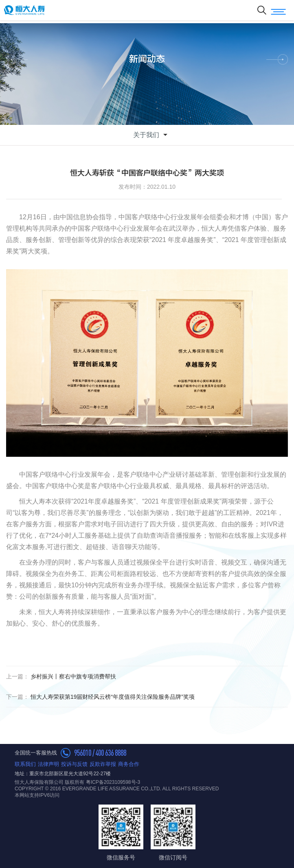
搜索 (262, 10)
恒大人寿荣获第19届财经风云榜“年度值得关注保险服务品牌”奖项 (100, 697)
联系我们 (25, 764)
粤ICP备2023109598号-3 (113, 782)
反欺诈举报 (103, 764)
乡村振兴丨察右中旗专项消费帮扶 (61, 676)
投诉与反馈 (74, 764)
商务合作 (129, 764)
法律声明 (48, 764)
